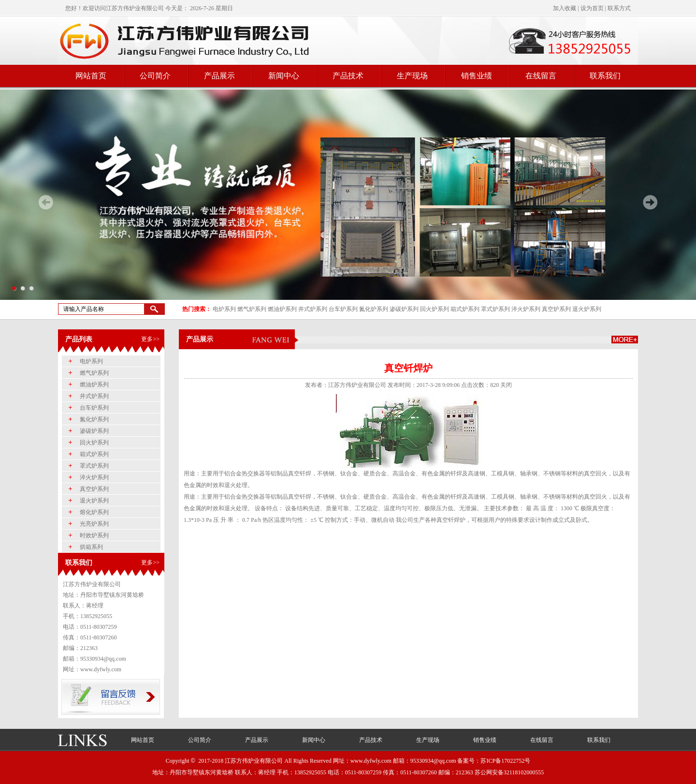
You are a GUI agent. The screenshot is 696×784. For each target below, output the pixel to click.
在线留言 (541, 76)
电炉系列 (224, 309)
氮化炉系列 (374, 309)
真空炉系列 (556, 309)
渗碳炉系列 (404, 309)
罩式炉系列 (495, 309)
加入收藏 (565, 8)
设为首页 (592, 8)
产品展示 (219, 76)
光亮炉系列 (94, 524)
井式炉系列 (313, 309)
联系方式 (619, 8)
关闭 (506, 385)
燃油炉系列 (282, 309)
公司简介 (155, 76)
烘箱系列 (91, 547)
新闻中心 (284, 76)
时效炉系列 (94, 535)
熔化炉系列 (94, 512)
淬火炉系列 (526, 309)
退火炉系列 (587, 309)
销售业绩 (477, 76)
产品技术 (348, 76)
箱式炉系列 (465, 309)
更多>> (150, 339)
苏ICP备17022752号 (505, 761)
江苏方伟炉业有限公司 (135, 8)
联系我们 (605, 76)
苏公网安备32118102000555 (509, 772)
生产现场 (412, 76)
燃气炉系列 (252, 309)
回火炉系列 (435, 309)
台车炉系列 (343, 309)
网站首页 (91, 76)
